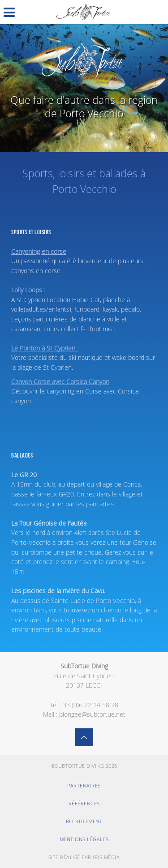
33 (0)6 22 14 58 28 (90, 705)
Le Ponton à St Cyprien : (45, 348)
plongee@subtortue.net (92, 714)
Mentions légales (84, 839)
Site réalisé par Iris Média (84, 857)
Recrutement (84, 821)
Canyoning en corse (39, 251)
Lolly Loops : (28, 290)
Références (84, 803)
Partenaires (84, 785)
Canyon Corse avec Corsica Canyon (60, 382)
